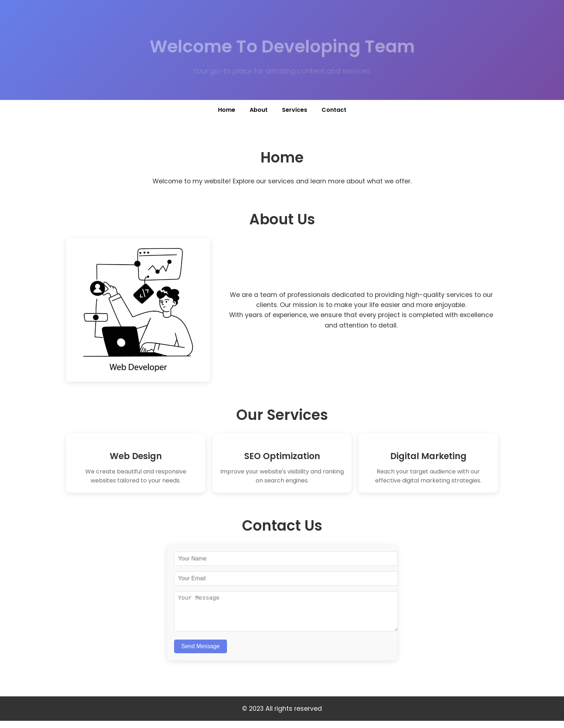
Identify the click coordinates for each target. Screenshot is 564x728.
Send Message (201, 653)
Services (295, 110)
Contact (334, 110)
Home (227, 110)
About (259, 110)
